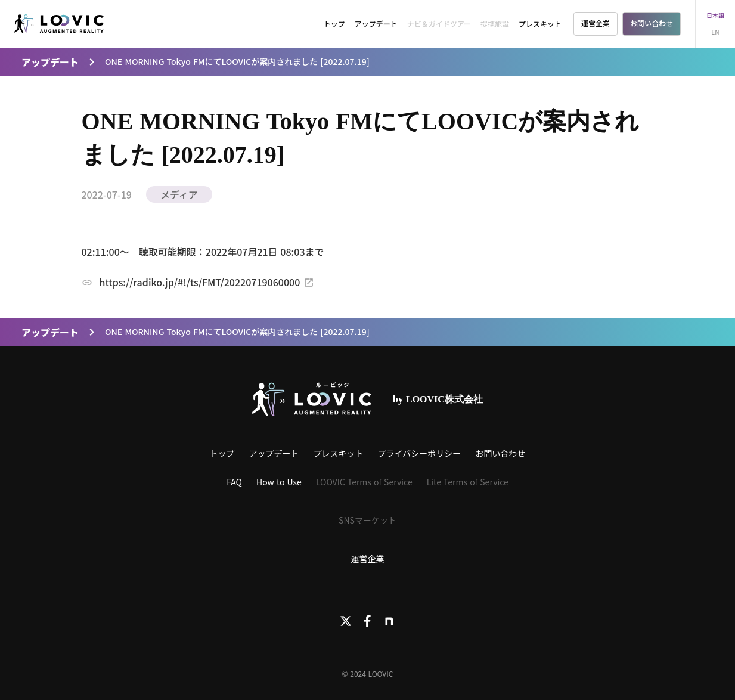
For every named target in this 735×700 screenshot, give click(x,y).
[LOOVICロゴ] (312, 399)
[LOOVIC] (59, 24)
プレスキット (540, 24)
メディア (179, 194)
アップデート (376, 24)
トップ (334, 24)
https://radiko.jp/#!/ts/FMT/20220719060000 (200, 282)
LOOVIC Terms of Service (364, 482)
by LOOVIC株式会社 (438, 399)
